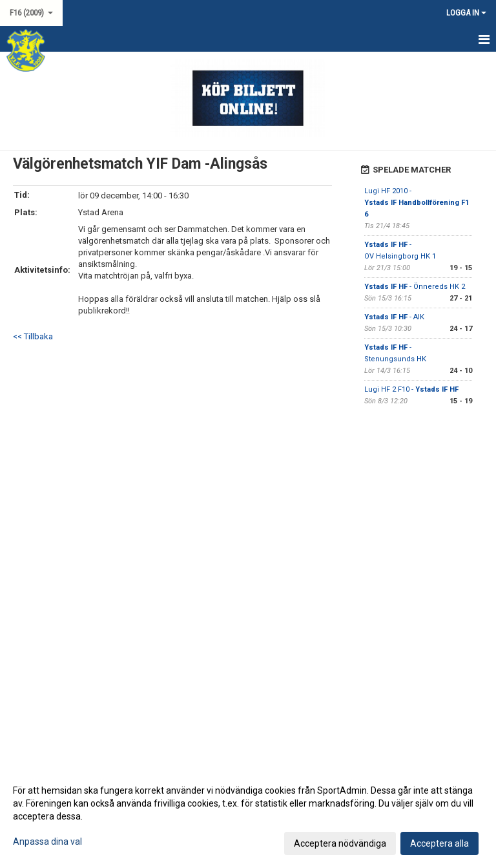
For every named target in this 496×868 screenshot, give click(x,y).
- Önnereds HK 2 (415, 287)
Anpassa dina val (47, 842)
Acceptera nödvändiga (340, 843)
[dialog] (248, 816)
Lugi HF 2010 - (417, 203)
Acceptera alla (439, 843)
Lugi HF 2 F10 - (411, 389)
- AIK (394, 317)
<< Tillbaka (33, 336)
